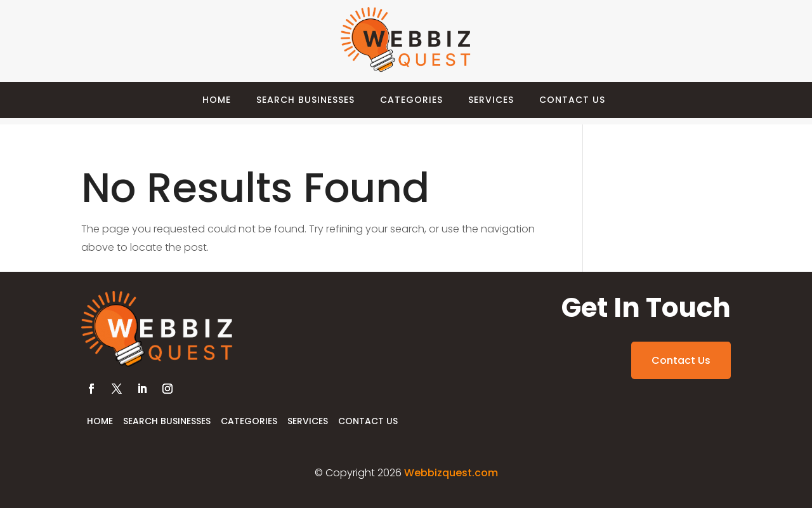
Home (217, 100)
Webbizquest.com (451, 473)
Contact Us (572, 100)
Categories (411, 100)
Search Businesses (305, 100)
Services (491, 100)
